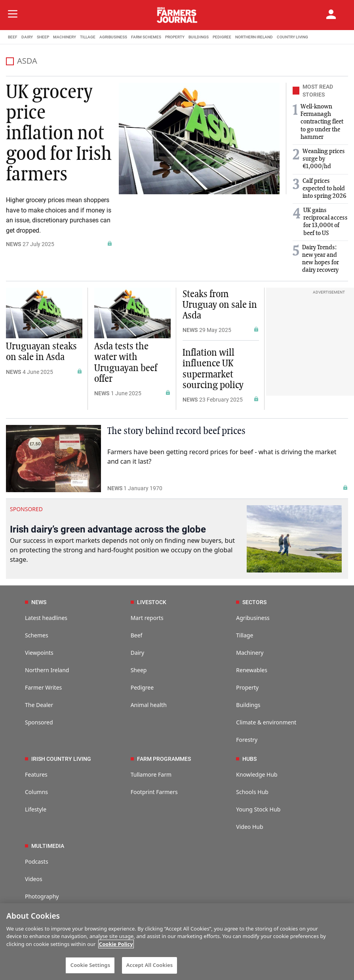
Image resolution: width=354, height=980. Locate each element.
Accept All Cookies (150, 965)
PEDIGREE (222, 37)
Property (247, 687)
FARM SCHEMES (146, 37)
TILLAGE (88, 37)
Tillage (245, 635)
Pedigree (142, 687)
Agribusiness (253, 618)
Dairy (138, 653)
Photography (42, 896)
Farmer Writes (43, 687)
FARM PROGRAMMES (161, 759)
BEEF (13, 37)
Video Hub (249, 827)
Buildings (248, 705)
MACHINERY (65, 37)
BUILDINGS (199, 37)
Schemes (37, 635)
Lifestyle (36, 809)
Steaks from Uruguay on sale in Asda (220, 305)
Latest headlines (46, 618)
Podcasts (37, 862)
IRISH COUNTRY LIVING (58, 759)
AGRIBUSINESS (113, 37)
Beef (137, 635)
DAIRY (27, 37)
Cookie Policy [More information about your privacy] (116, 944)
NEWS (13, 244)
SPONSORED (26, 509)
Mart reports (147, 618)
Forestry (247, 740)
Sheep (139, 670)
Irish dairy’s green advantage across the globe (108, 529)
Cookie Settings (90, 965)
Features (36, 774)
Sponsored (39, 722)
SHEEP (43, 37)
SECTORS (251, 602)
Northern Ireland (47, 670)
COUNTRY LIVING (292, 37)
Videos (34, 879)
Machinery (250, 653)
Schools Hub (252, 792)
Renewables (252, 670)
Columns (36, 792)
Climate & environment (266, 722)
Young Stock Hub (258, 809)
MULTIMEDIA (45, 846)
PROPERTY (175, 37)
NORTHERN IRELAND (254, 37)
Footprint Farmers (154, 792)
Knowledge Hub (257, 774)
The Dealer (39, 705)
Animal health (149, 705)
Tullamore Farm (151, 774)
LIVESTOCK (148, 602)
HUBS (246, 759)
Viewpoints (39, 653)
